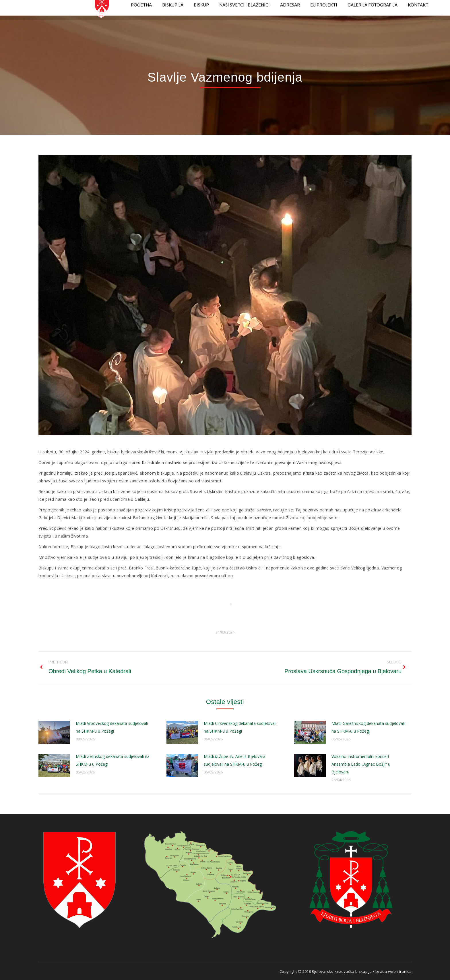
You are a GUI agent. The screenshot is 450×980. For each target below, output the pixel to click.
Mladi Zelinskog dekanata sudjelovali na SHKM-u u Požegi (113, 760)
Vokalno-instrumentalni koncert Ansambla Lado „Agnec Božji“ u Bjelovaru (361, 764)
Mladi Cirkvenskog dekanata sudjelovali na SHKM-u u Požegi (240, 727)
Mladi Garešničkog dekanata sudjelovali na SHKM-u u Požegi (368, 727)
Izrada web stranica (393, 971)
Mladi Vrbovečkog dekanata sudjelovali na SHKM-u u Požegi (112, 727)
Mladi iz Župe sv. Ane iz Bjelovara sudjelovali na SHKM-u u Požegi (235, 760)
